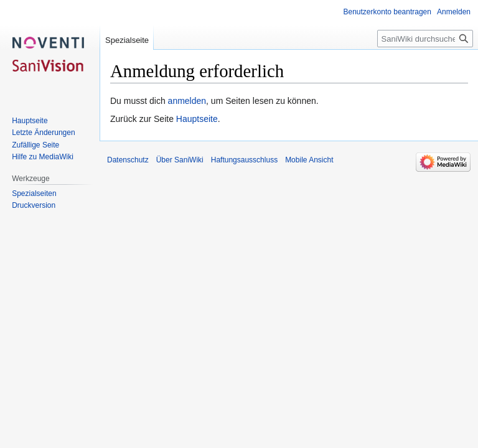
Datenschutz (128, 160)
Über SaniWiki (180, 160)
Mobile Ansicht (309, 160)
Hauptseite (197, 119)
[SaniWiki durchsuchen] (425, 39)
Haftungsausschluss (244, 160)
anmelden (187, 101)
